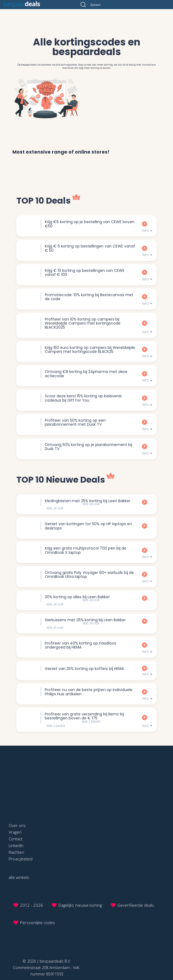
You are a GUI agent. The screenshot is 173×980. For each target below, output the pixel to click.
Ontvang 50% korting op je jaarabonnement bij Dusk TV (89, 447)
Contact (16, 839)
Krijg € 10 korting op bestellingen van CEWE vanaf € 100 (85, 272)
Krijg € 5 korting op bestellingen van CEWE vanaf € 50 (90, 248)
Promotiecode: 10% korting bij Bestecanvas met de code (89, 297)
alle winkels (19, 877)
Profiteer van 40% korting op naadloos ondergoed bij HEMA (80, 645)
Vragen (15, 832)
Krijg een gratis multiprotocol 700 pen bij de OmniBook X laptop (86, 550)
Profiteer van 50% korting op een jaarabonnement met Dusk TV (75, 422)
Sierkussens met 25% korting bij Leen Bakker (85, 620)
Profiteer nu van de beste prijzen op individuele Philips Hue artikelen (89, 692)
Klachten (16, 852)
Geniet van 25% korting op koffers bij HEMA (84, 669)
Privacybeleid (21, 859)
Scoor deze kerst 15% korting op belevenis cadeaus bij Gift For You (83, 398)
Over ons (17, 825)
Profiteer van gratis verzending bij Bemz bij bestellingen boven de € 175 (84, 716)
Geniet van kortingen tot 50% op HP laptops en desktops (88, 526)
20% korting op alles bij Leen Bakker (77, 597)
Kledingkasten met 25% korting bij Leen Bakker (88, 501)
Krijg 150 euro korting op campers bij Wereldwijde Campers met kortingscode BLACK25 (90, 350)
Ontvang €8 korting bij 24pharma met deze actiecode (86, 374)
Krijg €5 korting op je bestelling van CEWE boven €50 (90, 224)
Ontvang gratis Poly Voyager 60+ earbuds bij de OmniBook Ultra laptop (89, 575)
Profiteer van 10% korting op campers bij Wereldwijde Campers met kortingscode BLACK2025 (83, 323)
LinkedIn (16, 845)
